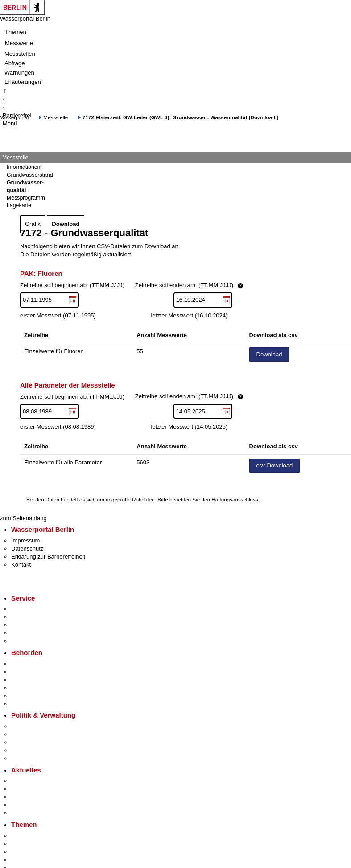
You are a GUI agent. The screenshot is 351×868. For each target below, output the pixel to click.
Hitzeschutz (26, 813)
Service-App (27, 609)
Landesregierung (33, 726)
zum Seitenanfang (23, 518)
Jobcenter (24, 696)
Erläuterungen (23, 82)
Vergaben (24, 758)
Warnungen (19, 73)
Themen (16, 32)
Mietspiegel (26, 860)
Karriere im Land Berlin (41, 734)
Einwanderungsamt (36, 704)
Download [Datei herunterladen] (269, 354)
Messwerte (19, 43)
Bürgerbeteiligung (34, 742)
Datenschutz (27, 549)
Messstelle (56, 117)
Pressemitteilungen (36, 781)
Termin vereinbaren (36, 617)
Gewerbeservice (32, 641)
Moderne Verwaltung (38, 852)
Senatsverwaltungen (37, 672)
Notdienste (25, 633)
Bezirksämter (28, 680)
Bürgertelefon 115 (34, 625)
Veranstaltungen (32, 797)
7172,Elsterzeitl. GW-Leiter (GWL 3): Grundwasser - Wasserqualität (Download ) (180, 117)
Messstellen (20, 54)
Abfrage (15, 63)
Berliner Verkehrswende (42, 844)
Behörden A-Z (29, 664)
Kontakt (21, 565)
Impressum (25, 540)
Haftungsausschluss (235, 499)
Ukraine (21, 805)
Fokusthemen (29, 836)
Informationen (23, 167)
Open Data (25, 750)
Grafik (33, 224)
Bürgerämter (27, 688)
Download (66, 224)
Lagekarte (19, 205)
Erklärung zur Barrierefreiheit (48, 557)
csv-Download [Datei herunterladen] (275, 465)
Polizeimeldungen (34, 789)
